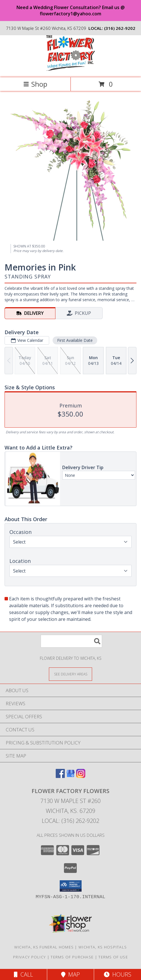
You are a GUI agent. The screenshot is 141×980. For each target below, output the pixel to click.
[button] (71, 886)
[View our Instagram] (81, 776)
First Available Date (75, 340)
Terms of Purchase (72, 957)
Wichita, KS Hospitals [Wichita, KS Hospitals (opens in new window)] (103, 947)
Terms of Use (113, 957)
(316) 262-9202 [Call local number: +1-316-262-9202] (120, 28)
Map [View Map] (70, 974)
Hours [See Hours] (118, 974)
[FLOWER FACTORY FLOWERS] (70, 69)
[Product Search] (71, 641)
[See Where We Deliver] (70, 674)
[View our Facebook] (60, 776)
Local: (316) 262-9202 (70, 821)
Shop (35, 84)
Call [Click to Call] (23, 974)
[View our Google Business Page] (70, 776)
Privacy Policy (29, 957)
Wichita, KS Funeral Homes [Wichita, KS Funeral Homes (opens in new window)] (44, 947)
